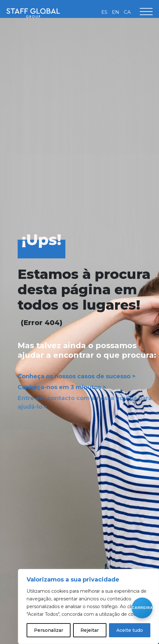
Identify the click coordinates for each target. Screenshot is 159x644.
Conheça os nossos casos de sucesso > (77, 376)
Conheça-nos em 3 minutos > (62, 387)
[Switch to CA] (127, 12)
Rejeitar (90, 630)
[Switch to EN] (116, 12)
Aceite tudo (130, 630)
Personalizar (49, 630)
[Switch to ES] (104, 12)
